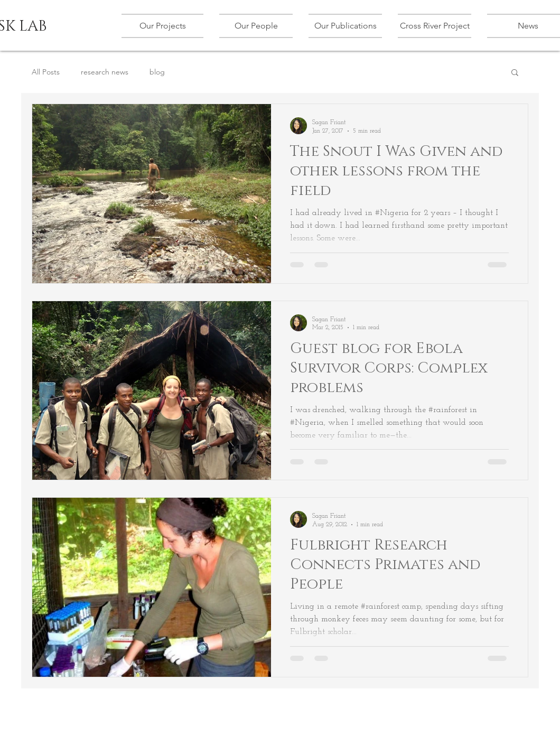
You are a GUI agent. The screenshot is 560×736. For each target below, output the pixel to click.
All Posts (46, 72)
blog (157, 72)
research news (105, 72)
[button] (166, 26)
